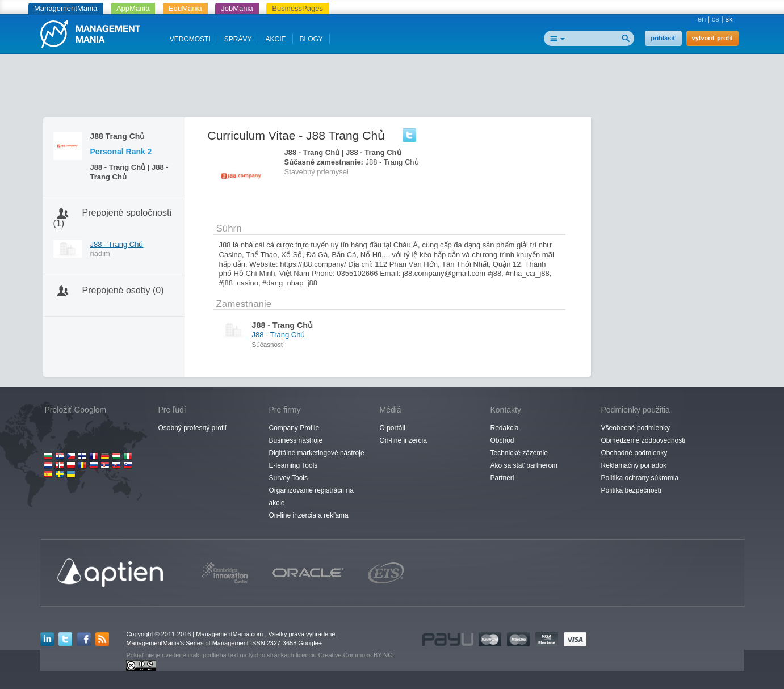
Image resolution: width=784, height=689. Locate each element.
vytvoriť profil (712, 38)
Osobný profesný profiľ (193, 428)
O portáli (393, 428)
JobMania (237, 8)
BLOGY (311, 39)
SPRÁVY (238, 39)
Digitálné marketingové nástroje (317, 453)
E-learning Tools (294, 465)
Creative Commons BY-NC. (356, 655)
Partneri (502, 478)
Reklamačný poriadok (634, 465)
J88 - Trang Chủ (117, 244)
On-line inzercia (403, 440)
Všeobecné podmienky (636, 428)
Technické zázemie (519, 453)
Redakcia (505, 428)
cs (716, 19)
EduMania (185, 8)
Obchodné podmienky (634, 453)
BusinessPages (297, 8)
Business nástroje (296, 440)
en (702, 19)
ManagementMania (66, 8)
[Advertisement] (392, 88)
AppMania (133, 8)
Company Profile (294, 428)
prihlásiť (663, 38)
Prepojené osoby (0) (123, 290)
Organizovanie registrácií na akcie (311, 497)
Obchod (502, 440)
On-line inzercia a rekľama (309, 515)
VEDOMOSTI (190, 39)
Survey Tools (288, 478)
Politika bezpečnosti (631, 490)
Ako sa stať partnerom (524, 465)
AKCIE (275, 39)
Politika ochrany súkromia (640, 478)
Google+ (310, 643)
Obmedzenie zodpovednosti (643, 440)
